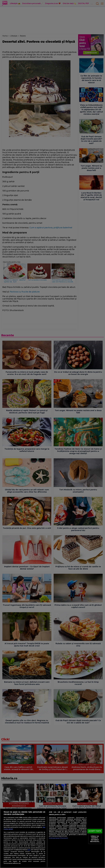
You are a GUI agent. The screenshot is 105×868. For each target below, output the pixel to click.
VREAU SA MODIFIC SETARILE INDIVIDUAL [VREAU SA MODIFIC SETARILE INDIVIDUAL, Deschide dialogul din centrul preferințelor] (95, 839)
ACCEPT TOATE (95, 831)
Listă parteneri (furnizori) (58, 838)
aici (29, 850)
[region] (52, 838)
